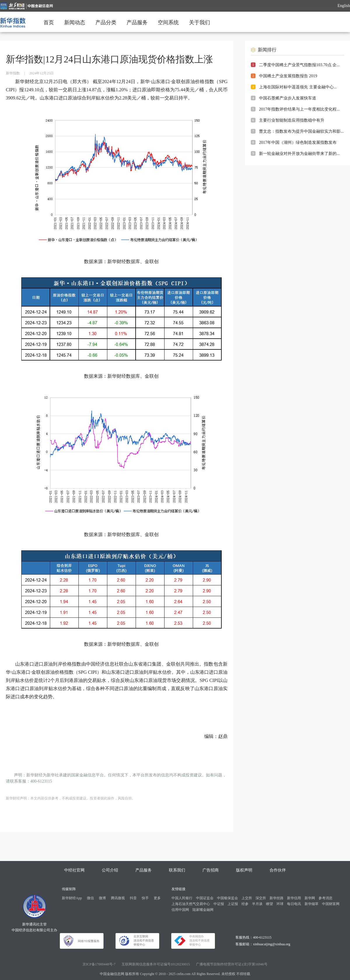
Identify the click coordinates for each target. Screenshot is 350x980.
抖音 (133, 898)
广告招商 (211, 870)
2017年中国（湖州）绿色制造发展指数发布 (298, 142)
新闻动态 (75, 22)
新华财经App (72, 898)
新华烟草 (311, 904)
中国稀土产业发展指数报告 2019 (288, 76)
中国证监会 (205, 898)
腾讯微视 (118, 898)
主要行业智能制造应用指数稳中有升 (292, 120)
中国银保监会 (228, 898)
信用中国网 (180, 910)
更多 (157, 898)
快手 (145, 898)
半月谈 (257, 904)
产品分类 (106, 22)
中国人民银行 (182, 898)
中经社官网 (74, 870)
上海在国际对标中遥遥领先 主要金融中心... (298, 87)
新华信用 (294, 898)
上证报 (233, 904)
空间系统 (168, 22)
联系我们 (177, 870)
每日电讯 (294, 904)
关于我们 (199, 22)
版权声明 (244, 870)
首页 (49, 22)
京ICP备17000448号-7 (99, 964)
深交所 (261, 898)
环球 (280, 904)
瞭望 (269, 904)
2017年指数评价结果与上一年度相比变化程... (299, 109)
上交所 (247, 898)
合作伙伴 (278, 870)
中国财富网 (331, 904)
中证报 (219, 904)
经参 (245, 904)
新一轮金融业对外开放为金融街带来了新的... (299, 154)
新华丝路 (276, 898)
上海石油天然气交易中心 (191, 904)
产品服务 (137, 22)
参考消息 (325, 898)
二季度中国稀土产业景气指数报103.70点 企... (299, 65)
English (344, 6)
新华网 (310, 898)
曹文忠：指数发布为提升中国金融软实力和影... (301, 131)
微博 (102, 898)
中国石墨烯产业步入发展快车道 (288, 98)
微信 (90, 898)
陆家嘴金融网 (203, 910)
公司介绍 (110, 870)
